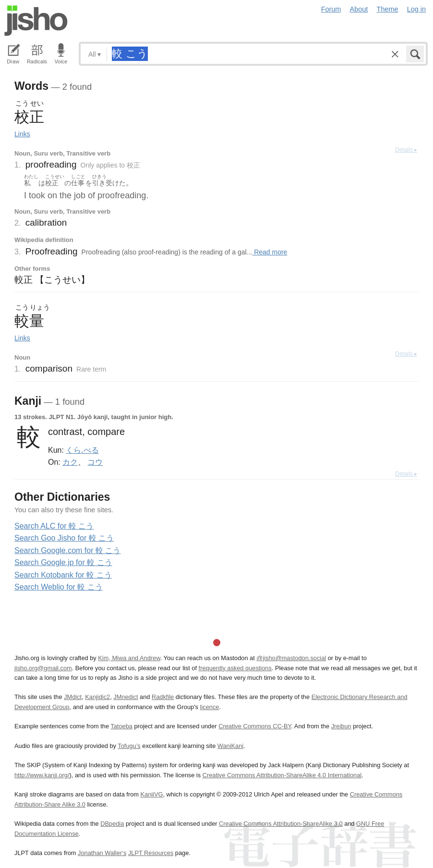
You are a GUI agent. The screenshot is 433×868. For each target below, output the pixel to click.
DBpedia (112, 824)
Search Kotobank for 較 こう (63, 575)
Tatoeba (121, 726)
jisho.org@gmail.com (43, 668)
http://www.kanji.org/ (42, 775)
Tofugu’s (129, 746)
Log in (416, 9)
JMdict (73, 697)
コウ (95, 462)
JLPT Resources (151, 853)
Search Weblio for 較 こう (59, 587)
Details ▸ (406, 150)
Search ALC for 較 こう (54, 526)
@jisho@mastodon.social (291, 658)
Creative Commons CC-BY (255, 726)
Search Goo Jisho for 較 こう (64, 538)
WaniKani (230, 746)
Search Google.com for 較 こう (67, 550)
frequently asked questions (235, 668)
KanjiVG (151, 794)
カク (70, 462)
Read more (270, 252)
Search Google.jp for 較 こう (63, 562)
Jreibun (341, 726)
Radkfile (163, 697)
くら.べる (82, 450)
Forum (331, 9)
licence (210, 707)
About (359, 9)
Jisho (36, 21)
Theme (388, 9)
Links (22, 134)
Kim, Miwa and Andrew (129, 658)
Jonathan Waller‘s (102, 853)
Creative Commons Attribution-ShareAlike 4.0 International (282, 775)
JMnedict (126, 697)
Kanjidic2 (97, 697)
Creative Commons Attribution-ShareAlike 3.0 (281, 824)
